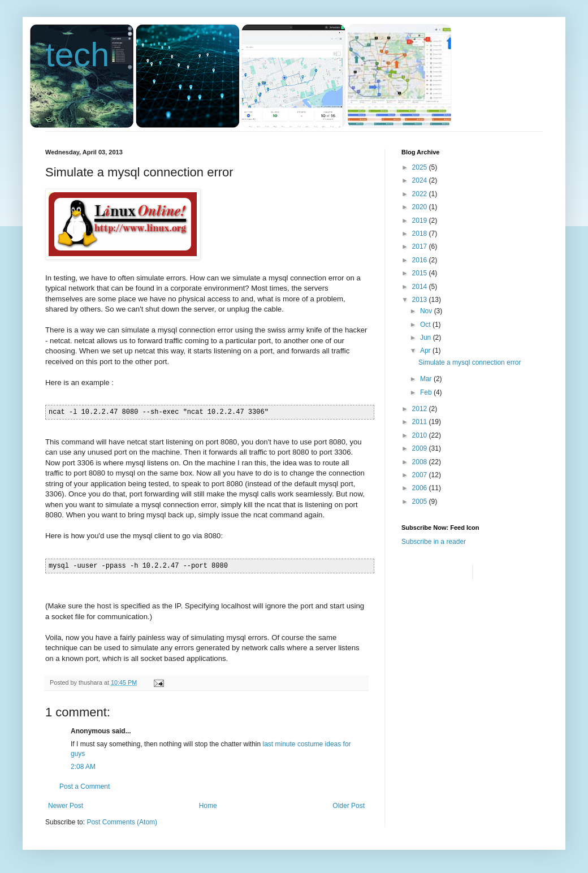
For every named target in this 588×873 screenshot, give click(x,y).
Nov (427, 311)
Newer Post (66, 806)
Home (208, 806)
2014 (421, 287)
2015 (421, 273)
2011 (421, 422)
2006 (421, 488)
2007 (421, 475)
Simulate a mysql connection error (470, 362)
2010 (421, 435)
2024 (421, 180)
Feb (427, 392)
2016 (421, 260)
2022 (421, 194)
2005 (421, 502)
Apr (426, 351)
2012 (421, 409)
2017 (421, 247)
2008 (421, 462)
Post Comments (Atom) (122, 822)
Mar (427, 379)
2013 (421, 300)
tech (77, 55)
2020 (421, 207)
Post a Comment (85, 786)
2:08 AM (83, 767)
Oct (426, 325)
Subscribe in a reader (434, 542)
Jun (427, 338)
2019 (421, 221)
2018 (421, 234)
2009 (421, 448)
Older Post (349, 806)
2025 (421, 167)
